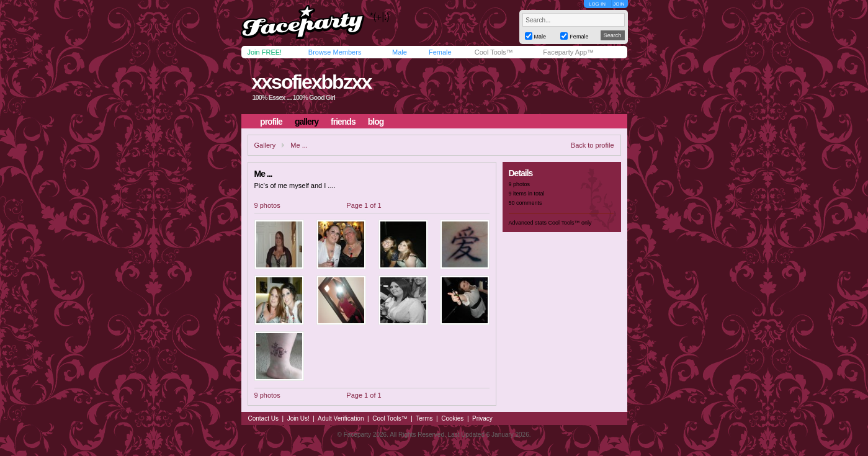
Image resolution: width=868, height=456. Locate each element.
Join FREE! (265, 52)
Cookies (452, 418)
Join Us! (298, 418)
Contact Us (263, 418)
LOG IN (597, 4)
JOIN (619, 4)
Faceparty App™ (568, 52)
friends (343, 122)
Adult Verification (341, 418)
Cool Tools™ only (570, 223)
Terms (424, 418)
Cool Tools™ (494, 52)
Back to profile (593, 145)
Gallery (265, 145)
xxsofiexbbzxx (311, 82)
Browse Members (335, 52)
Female (440, 52)
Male (400, 52)
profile (271, 122)
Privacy (482, 418)
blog (376, 122)
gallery (306, 122)
